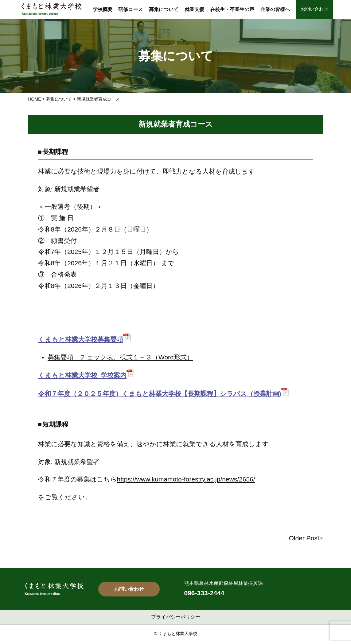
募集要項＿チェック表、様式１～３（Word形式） (120, 357)
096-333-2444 (204, 593)
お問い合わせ (314, 9)
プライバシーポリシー (176, 617)
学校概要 (103, 9)
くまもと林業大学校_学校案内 (82, 375)
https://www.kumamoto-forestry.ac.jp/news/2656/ (186, 479)
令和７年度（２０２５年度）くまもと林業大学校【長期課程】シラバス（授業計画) (160, 394)
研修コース (131, 9)
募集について (164, 9)
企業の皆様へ (275, 9)
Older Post (304, 538)
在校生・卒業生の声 (232, 9)
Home (35, 99)
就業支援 (194, 9)
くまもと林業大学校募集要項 (81, 339)
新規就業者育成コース (98, 99)
